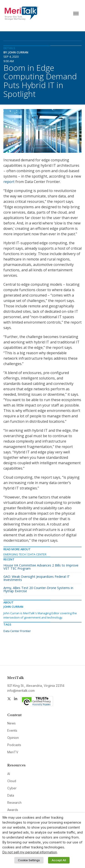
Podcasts (14, 745)
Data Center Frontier (17, 631)
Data (11, 795)
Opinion (13, 738)
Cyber (12, 788)
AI (9, 774)
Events (12, 730)
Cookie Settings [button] (29, 860)
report (9, 182)
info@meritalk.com (21, 691)
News (11, 723)
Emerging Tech (15, 554)
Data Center (37, 554)
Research (14, 803)
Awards (13, 810)
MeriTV (13, 752)
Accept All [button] (59, 860)
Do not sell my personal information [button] (30, 852)
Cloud (12, 781)
